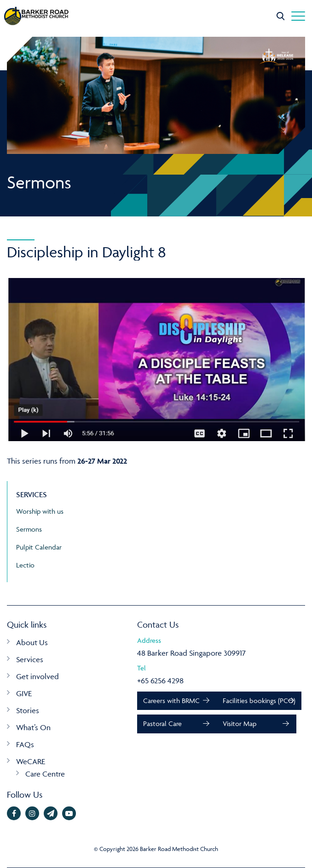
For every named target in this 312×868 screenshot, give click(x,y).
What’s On (33, 727)
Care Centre (45, 774)
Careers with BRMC (171, 701)
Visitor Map (240, 723)
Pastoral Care (162, 723)
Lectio (25, 565)
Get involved (38, 676)
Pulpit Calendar (39, 547)
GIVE (24, 693)
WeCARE (31, 761)
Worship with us (40, 511)
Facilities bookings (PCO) (259, 701)
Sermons (29, 529)
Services (30, 659)
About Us (32, 642)
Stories (28, 710)
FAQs (25, 744)
